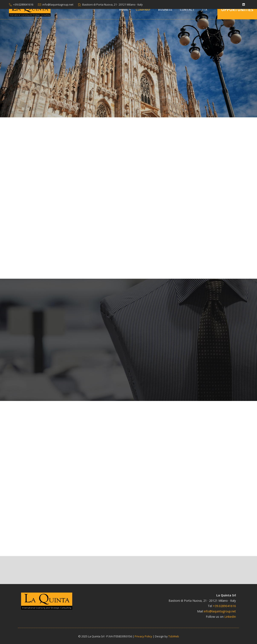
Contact (187, 9)
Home (124, 9)
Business (165, 9)
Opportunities (237, 10)
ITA (205, 9)
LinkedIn (230, 617)
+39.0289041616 (23, 4)
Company (143, 9)
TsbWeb (174, 636)
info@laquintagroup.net (58, 4)
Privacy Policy (143, 636)
